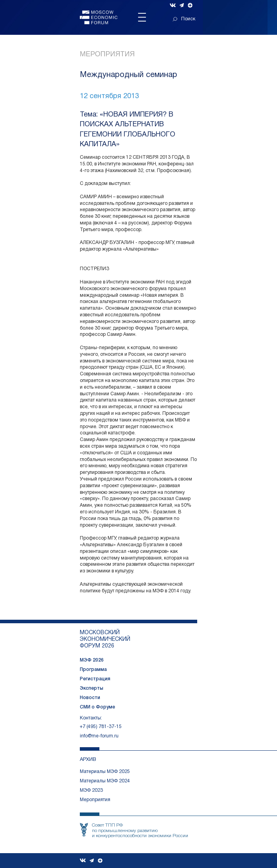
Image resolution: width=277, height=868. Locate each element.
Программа (93, 670)
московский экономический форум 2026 (105, 639)
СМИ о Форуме (97, 707)
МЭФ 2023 (91, 790)
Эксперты (92, 688)
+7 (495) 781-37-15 (101, 727)
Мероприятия (107, 54)
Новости (90, 698)
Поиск (184, 19)
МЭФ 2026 (92, 660)
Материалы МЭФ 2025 (105, 772)
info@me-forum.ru (99, 736)
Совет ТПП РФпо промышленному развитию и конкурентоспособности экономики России (140, 830)
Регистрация (95, 679)
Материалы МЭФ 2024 (105, 781)
